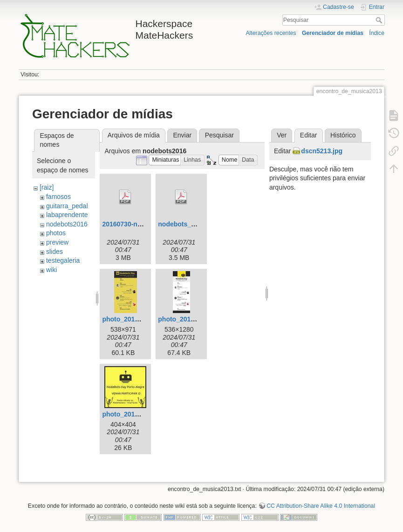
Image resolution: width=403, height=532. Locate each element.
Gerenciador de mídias (333, 33)
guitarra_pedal (67, 206)
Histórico (343, 135)
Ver (282, 135)
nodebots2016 (67, 224)
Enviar (182, 135)
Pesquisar (380, 20)
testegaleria (63, 260)
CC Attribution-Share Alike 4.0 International (321, 506)
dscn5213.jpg (322, 151)
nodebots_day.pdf (186, 224)
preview (57, 242)
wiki (51, 270)
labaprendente (67, 215)
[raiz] (47, 187)
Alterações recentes (271, 33)
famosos (58, 197)
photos (56, 233)
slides (55, 252)
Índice (377, 33)
